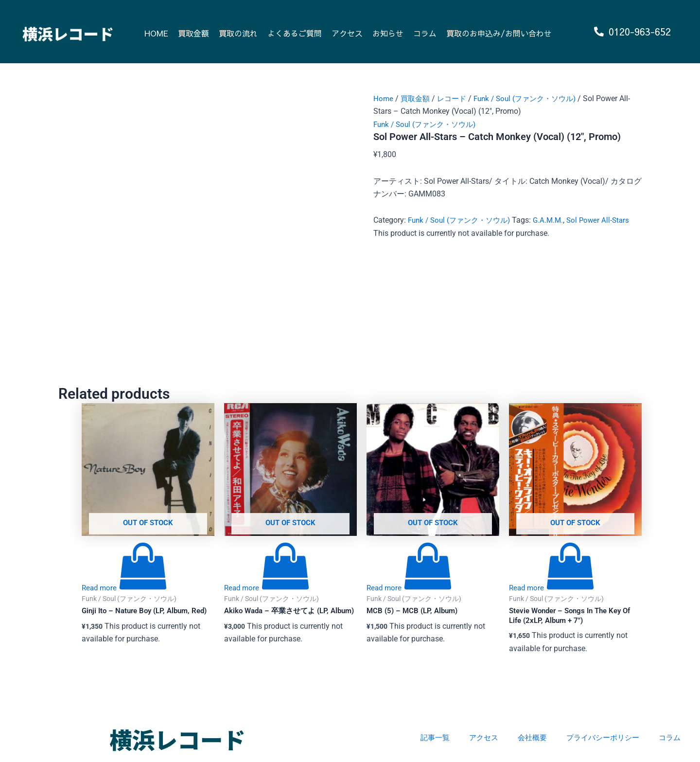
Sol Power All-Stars (608, 220)
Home (384, 98)
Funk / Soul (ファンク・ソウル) (533, 98)
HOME (156, 33)
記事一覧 (424, 737)
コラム (425, 33)
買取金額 (193, 33)
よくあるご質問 (295, 33)
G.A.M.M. (556, 220)
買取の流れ (238, 33)
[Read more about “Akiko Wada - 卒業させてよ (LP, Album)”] (268, 588)
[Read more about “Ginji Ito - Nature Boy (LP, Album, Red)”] (125, 588)
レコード (455, 98)
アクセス (347, 33)
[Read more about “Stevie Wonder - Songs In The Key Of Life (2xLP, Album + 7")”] (553, 588)
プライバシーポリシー (599, 737)
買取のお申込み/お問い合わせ (499, 33)
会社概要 (525, 737)
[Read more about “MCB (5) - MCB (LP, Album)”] (410, 588)
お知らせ (388, 33)
